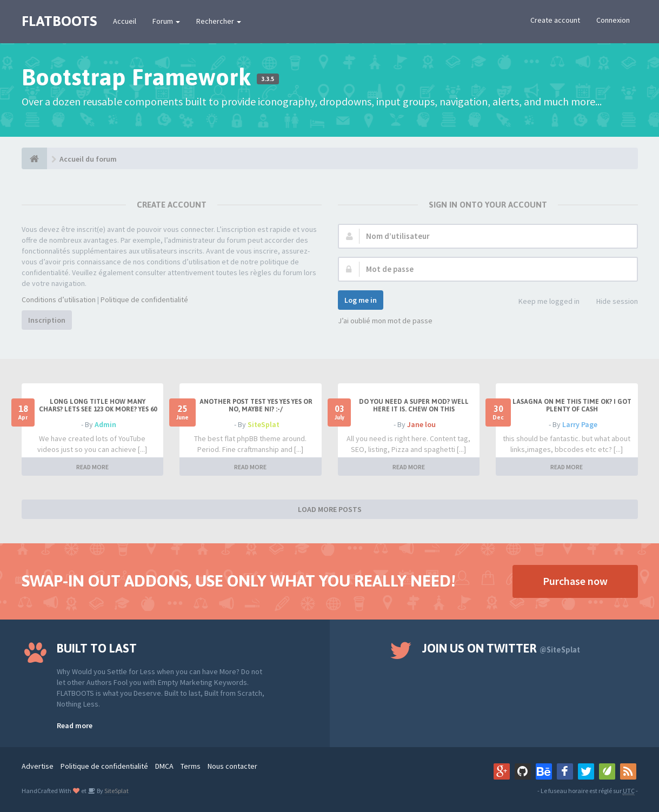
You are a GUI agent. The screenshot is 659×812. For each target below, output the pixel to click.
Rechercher (219, 21)
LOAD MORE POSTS (330, 509)
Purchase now (575, 581)
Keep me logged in (543, 302)
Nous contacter (232, 766)
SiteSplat (264, 424)
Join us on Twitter (501, 648)
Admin (105, 424)
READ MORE (92, 467)
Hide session (611, 302)
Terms (191, 766)
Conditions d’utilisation (59, 299)
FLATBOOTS (59, 21)
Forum (166, 21)
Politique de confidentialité (144, 299)
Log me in (361, 300)
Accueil (125, 21)
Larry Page (580, 424)
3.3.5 (268, 79)
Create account (555, 20)
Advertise (38, 766)
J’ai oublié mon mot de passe (385, 321)
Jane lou (421, 424)
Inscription (47, 320)
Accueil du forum (88, 159)
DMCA (164, 766)
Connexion (613, 20)
